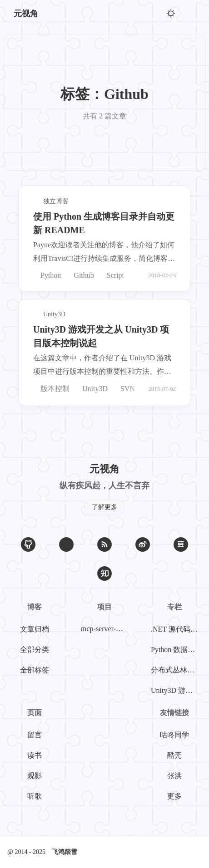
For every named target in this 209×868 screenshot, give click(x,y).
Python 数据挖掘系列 (176, 650)
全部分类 (35, 650)
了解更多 (104, 507)
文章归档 (35, 629)
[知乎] (104, 574)
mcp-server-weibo (106, 629)
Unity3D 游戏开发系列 (176, 690)
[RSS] (104, 544)
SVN (124, 389)
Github (80, 275)
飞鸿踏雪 (65, 852)
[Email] (66, 544)
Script (112, 275)
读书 (35, 755)
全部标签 (35, 670)
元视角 (26, 14)
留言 (35, 735)
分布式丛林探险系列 (176, 670)
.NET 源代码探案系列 (176, 629)
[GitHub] (28, 544)
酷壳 (174, 755)
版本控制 (51, 389)
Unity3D (91, 389)
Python (47, 275)
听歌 (35, 796)
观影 (35, 776)
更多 (174, 796)
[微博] (143, 544)
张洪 (174, 776)
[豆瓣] (181, 544)
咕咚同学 (174, 735)
